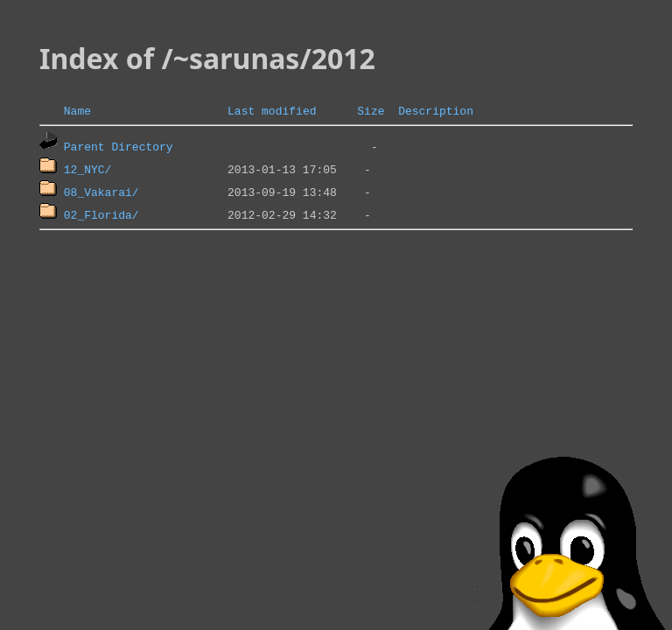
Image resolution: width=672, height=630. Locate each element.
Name (77, 110)
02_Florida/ (101, 214)
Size (371, 110)
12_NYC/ (88, 169)
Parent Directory (119, 146)
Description (436, 110)
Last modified (272, 110)
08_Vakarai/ (101, 192)
